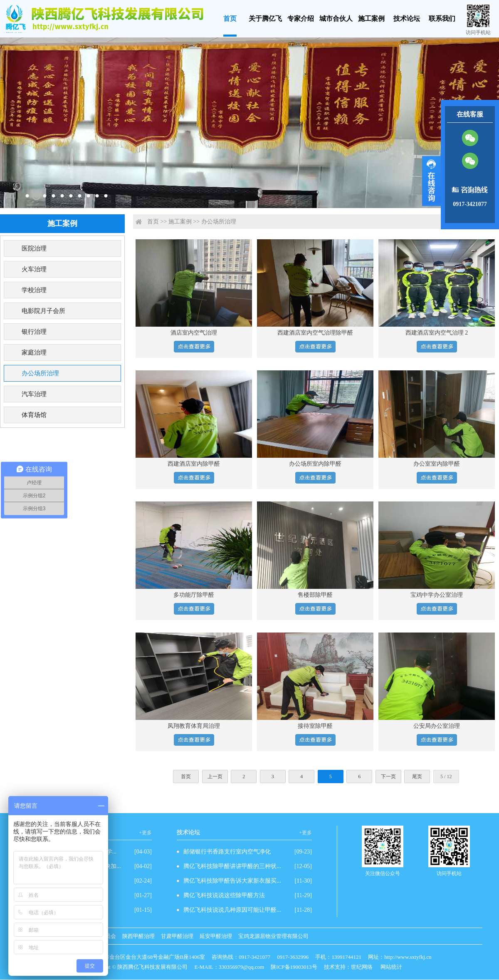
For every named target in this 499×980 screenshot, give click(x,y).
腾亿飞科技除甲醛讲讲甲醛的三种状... (232, 866)
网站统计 (391, 967)
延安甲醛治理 (216, 936)
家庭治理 (34, 352)
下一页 (388, 777)
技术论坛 (407, 19)
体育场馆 (34, 415)
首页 (230, 19)
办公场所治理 (40, 373)
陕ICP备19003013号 (294, 967)
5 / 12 (446, 777)
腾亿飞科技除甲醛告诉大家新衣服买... (232, 881)
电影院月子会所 (43, 311)
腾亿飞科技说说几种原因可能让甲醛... (232, 910)
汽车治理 (34, 394)
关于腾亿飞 (265, 19)
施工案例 (371, 19)
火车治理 (34, 269)
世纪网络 (362, 967)
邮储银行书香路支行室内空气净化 (227, 852)
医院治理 (34, 248)
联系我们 (442, 19)
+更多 (145, 833)
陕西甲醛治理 (138, 936)
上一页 (215, 777)
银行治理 (34, 332)
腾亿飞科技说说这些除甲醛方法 (224, 895)
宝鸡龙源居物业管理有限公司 (273, 936)
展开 (431, 181)
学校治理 (34, 290)
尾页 (417, 777)
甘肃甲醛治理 (177, 936)
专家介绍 (301, 19)
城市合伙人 (336, 19)
